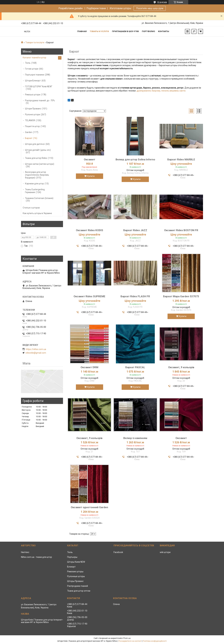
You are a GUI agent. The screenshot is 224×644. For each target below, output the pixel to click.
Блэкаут (71, 567)
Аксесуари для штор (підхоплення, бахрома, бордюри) (37, 175)
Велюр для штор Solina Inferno (135, 159)
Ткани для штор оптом (79, 591)
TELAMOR (30, 120)
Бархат (29, 138)
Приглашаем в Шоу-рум (125, 31)
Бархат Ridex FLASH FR (135, 296)
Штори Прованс (33, 109)
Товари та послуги (35, 42)
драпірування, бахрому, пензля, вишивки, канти (161, 91)
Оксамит (90, 159)
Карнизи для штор (34, 184)
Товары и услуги (99, 31)
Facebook (118, 552)
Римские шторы (75, 572)
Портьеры (72, 557)
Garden (29, 132)
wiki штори (165, 552)
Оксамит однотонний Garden (89, 507)
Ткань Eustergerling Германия (35, 191)
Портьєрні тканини (35, 75)
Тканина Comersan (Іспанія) (39, 198)
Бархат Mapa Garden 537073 (181, 296)
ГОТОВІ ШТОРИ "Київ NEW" (39, 86)
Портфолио (148, 31)
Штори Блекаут (33, 81)
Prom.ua (127, 638)
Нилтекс (25, 552)
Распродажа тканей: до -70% (40, 100)
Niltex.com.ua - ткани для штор (36, 557)
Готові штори (32, 69)
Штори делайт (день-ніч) (38, 150)
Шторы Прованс (75, 581)
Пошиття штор (32, 126)
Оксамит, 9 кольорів (181, 367)
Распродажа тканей (78, 586)
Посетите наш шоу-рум (150, 8)
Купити (91, 176)
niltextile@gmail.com (36, 353)
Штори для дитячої (35, 144)
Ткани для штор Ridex (36, 158)
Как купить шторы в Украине (37, 213)
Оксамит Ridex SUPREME (89, 296)
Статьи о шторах (31, 208)
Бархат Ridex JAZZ (135, 230)
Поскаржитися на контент (130, 641)
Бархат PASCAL (135, 367)
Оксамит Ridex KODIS (90, 230)
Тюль (28, 63)
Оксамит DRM (89, 367)
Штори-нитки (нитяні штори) (40, 164)
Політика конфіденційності (155, 641)
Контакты (164, 31)
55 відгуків (162, 2)
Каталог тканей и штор (34, 58)
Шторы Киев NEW (76, 562)
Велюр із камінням (135, 438)
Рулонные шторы (76, 576)
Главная (82, 31)
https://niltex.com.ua (36, 349)
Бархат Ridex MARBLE (181, 159)
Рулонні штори (33, 114)
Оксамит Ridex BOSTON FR (181, 230)
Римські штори (33, 95)
